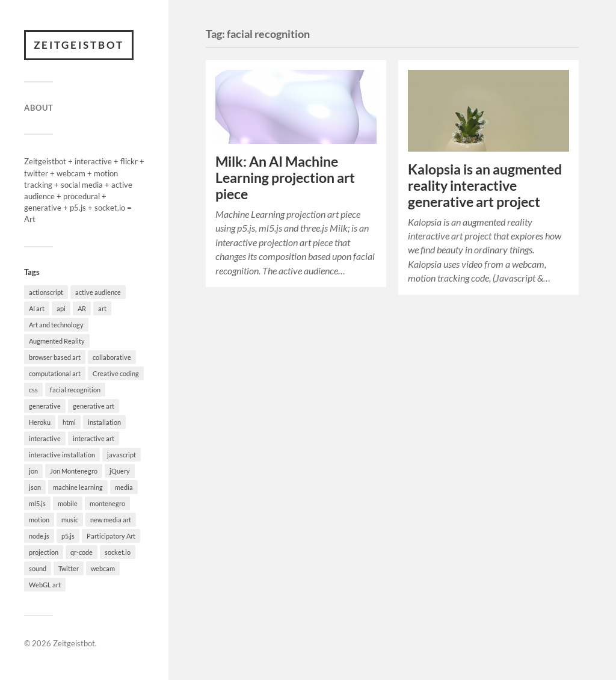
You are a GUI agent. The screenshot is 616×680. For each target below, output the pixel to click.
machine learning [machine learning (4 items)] (78, 487)
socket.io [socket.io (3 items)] (118, 552)
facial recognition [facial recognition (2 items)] (75, 390)
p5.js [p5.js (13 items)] (68, 536)
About (39, 108)
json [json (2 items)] (35, 487)
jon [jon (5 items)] (33, 471)
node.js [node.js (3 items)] (39, 536)
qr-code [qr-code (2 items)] (82, 552)
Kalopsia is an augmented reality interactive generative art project (485, 186)
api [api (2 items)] (61, 308)
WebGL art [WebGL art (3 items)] (45, 585)
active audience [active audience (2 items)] (98, 292)
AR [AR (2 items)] (82, 308)
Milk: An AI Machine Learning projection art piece (285, 178)
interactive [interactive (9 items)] (45, 438)
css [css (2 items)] (33, 390)
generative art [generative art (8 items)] (94, 406)
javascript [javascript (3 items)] (122, 455)
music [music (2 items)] (70, 520)
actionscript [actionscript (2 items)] (46, 292)
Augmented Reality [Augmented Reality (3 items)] (57, 341)
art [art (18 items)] (102, 308)
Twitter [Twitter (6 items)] (69, 568)
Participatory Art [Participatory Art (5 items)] (111, 536)
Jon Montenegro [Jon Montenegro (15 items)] (74, 471)
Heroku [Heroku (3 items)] (40, 422)
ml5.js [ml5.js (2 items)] (37, 503)
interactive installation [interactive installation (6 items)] (62, 455)
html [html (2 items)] (69, 422)
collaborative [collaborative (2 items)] (112, 357)
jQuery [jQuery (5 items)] (120, 471)
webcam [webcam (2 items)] (103, 568)
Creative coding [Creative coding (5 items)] (116, 373)
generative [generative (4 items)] (45, 406)
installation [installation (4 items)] (104, 422)
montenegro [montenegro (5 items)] (107, 503)
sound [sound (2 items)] (38, 568)
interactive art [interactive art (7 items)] (94, 438)
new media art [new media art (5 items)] (111, 520)
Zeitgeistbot (79, 45)
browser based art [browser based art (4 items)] (55, 357)
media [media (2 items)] (124, 487)
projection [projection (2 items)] (44, 552)
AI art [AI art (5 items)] (37, 308)
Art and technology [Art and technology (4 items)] (56, 325)
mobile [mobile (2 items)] (68, 503)
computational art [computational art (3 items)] (55, 373)
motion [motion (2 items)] (39, 520)
